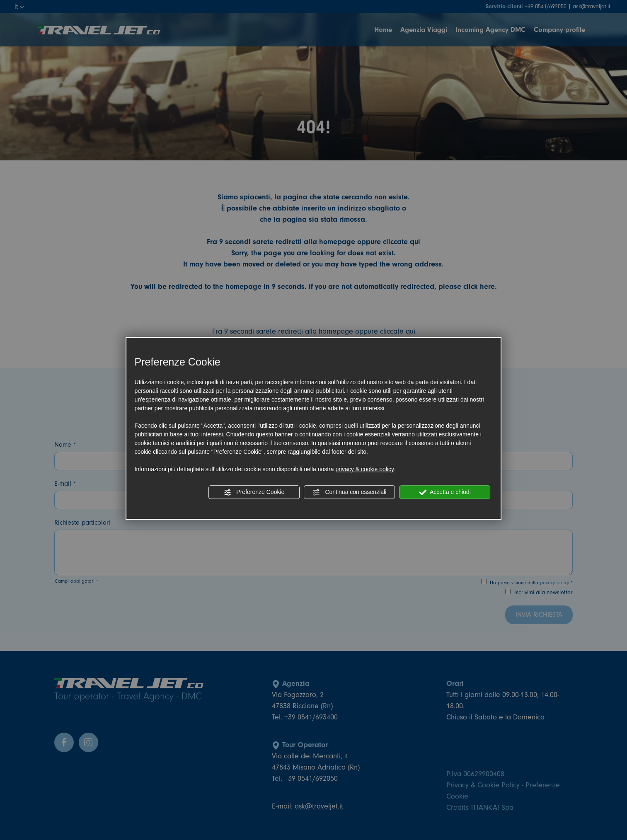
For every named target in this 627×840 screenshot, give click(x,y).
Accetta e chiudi (445, 492)
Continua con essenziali (350, 492)
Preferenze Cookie (254, 492)
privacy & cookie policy (365, 469)
